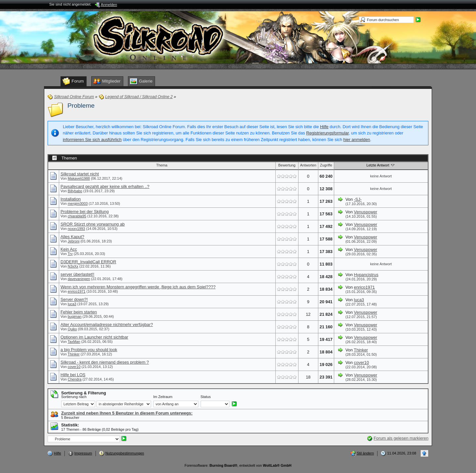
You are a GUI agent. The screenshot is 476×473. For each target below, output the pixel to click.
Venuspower (366, 212)
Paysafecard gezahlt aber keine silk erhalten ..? (105, 186)
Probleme (81, 106)
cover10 (74, 367)
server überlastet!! (77, 274)
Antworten (308, 165)
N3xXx (73, 266)
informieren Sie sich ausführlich (92, 140)
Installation (71, 199)
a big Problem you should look (89, 350)
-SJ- (358, 199)
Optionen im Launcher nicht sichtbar (94, 337)
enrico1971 (77, 291)
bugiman (75, 316)
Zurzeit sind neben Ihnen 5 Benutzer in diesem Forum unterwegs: (127, 413)
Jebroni (74, 241)
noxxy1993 (77, 229)
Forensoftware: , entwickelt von (238, 465)
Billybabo (75, 191)
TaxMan (74, 342)
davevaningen (79, 279)
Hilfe (324, 127)
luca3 (72, 304)
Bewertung (287, 165)
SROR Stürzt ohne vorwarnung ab (93, 224)
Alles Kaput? (72, 237)
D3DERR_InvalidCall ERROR (88, 262)
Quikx (72, 329)
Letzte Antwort (381, 165)
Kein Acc (69, 249)
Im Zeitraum (163, 397)
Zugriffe (326, 165)
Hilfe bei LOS (73, 375)
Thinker (74, 354)
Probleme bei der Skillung (85, 212)
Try (70, 254)
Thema (162, 165)
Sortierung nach (74, 397)
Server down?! (74, 299)
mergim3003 (78, 203)
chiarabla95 (77, 216)
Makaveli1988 (79, 178)
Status (206, 397)
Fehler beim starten (79, 312)
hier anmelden (357, 140)
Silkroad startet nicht (80, 174)
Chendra (75, 379)
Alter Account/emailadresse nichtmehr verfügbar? (107, 325)
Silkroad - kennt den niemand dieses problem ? (105, 362)
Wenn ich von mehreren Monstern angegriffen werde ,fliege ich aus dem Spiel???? (138, 287)
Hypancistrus (366, 275)
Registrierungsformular (327, 133)
